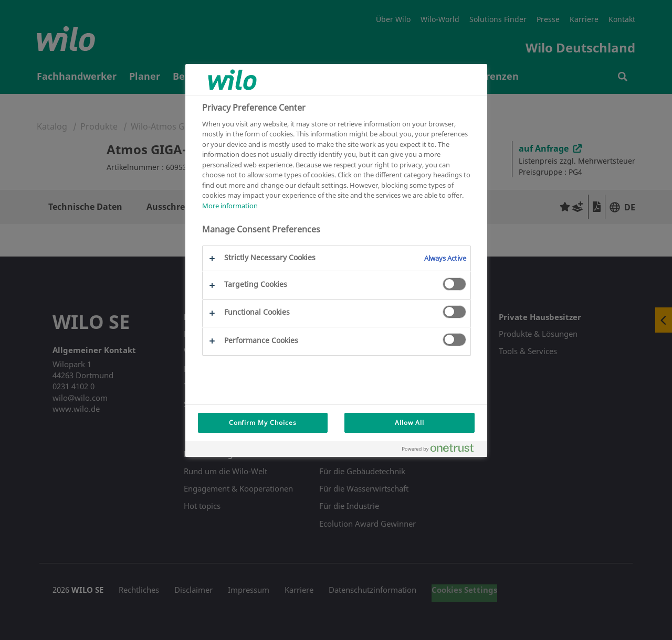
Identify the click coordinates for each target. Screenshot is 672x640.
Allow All (409, 423)
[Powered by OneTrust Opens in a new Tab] (442, 450)
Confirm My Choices (263, 423)
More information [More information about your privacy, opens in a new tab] (230, 206)
